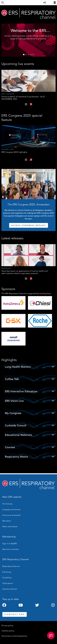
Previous (26, 104)
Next (31, 104)
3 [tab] (28, 55)
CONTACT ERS (15, 614)
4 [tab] (31, 55)
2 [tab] (26, 55)
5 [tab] (33, 55)
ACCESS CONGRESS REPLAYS (29, 225)
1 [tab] (24, 55)
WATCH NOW (20, 49)
